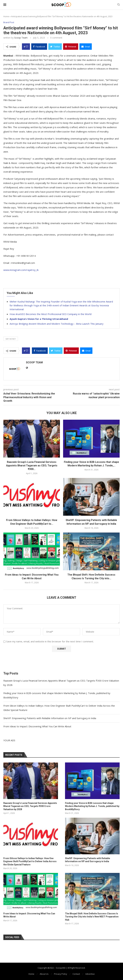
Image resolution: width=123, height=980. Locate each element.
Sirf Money (11, 339)
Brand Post (9, 22)
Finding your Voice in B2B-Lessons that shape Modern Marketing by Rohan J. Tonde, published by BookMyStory (92, 806)
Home (6, 16)
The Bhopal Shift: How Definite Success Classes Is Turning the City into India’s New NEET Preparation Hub (92, 917)
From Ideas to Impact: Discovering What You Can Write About (37, 726)
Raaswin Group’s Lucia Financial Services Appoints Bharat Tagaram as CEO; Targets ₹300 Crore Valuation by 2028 (30, 806)
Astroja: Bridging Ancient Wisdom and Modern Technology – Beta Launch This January (57, 324)
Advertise (90, 974)
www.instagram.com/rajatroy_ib (21, 270)
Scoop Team (21, 38)
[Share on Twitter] (55, 47)
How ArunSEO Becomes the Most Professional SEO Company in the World (51, 314)
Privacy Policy (61, 974)
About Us (44, 974)
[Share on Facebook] (39, 47)
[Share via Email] (86, 47)
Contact (76, 974)
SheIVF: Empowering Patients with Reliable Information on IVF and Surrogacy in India (50, 718)
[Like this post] (27, 47)
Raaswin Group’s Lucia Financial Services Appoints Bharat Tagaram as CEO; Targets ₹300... (32, 466)
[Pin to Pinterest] (71, 47)
